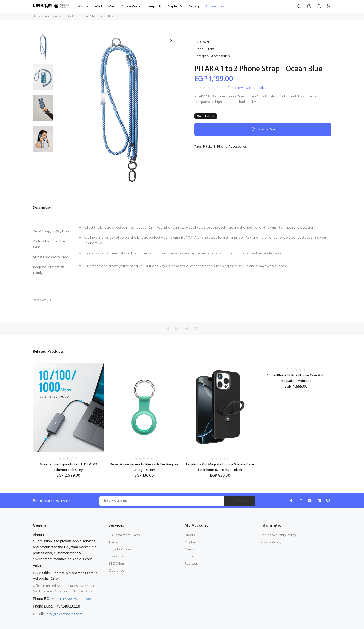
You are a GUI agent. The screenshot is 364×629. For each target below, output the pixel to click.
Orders (190, 535)
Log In (189, 557)
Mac (112, 6)
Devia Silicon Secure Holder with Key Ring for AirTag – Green (144, 467)
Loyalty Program (121, 549)
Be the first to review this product (242, 88)
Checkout (192, 549)
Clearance (116, 571)
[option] (43, 49)
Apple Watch (132, 6)
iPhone (83, 6)
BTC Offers (117, 564)
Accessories (215, 6)
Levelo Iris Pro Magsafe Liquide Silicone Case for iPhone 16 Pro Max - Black (220, 467)
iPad (99, 6)
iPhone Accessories (232, 147)
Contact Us (193, 542)
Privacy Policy (271, 542)
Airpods (155, 6)
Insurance (116, 557)
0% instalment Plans (124, 535)
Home (37, 16)
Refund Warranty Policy (278, 535)
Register (191, 564)
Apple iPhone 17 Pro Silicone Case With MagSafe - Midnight (296, 378)
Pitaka (210, 49)
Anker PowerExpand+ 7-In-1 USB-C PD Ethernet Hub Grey (68, 467)
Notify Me (263, 129)
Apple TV (175, 6)
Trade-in (115, 542)
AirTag (194, 6)
